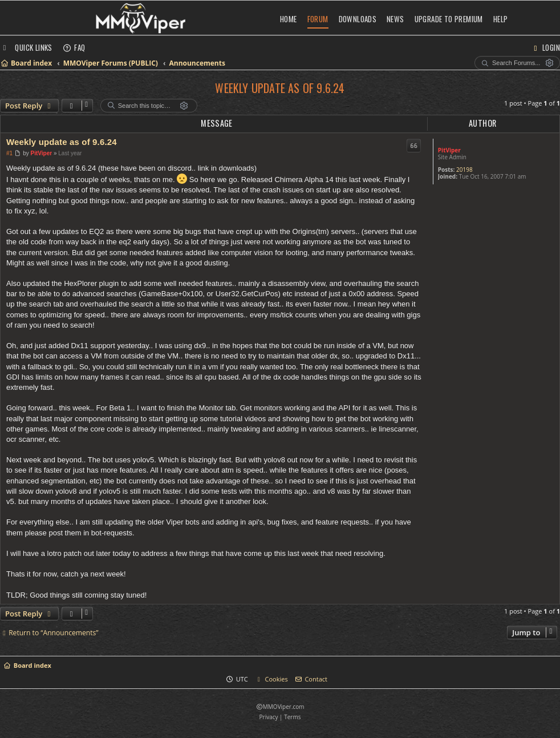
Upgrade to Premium (449, 19)
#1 (9, 153)
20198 (464, 170)
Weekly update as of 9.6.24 (280, 88)
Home (289, 19)
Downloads (358, 19)
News (395, 19)
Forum (318, 19)
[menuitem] (74, 47)
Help (501, 19)
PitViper (449, 150)
